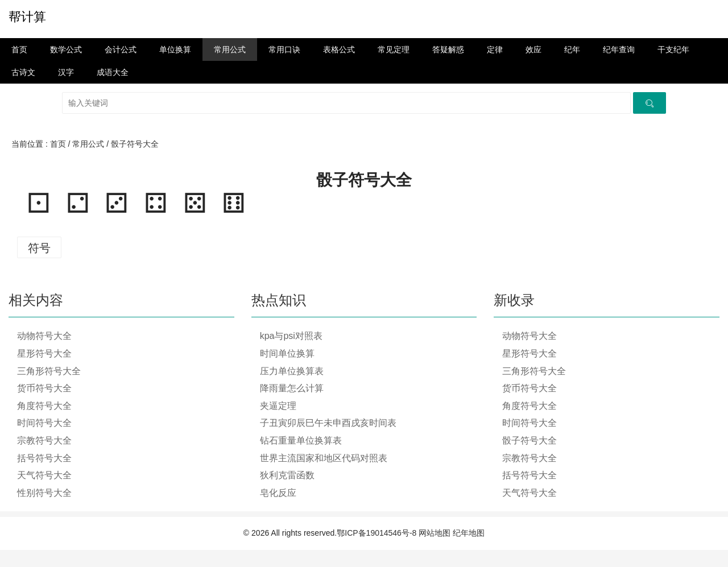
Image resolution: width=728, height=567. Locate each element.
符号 (39, 248)
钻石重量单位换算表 (301, 440)
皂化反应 (278, 493)
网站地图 (435, 533)
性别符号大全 (44, 493)
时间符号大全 (44, 423)
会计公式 (121, 49)
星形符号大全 (44, 353)
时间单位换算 (287, 353)
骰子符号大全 (135, 144)
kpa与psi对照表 (291, 336)
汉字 (66, 72)
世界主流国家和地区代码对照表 (324, 458)
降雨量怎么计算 (292, 388)
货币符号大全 (44, 388)
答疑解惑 (448, 49)
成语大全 (113, 72)
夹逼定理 (278, 406)
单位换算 (175, 49)
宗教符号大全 (44, 440)
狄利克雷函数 (287, 475)
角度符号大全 (44, 406)
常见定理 (394, 49)
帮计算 (27, 17)
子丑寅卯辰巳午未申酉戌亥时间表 (328, 423)
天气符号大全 (44, 475)
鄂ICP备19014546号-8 (377, 533)
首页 (19, 49)
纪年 (572, 49)
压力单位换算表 (292, 371)
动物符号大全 (44, 336)
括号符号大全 (44, 458)
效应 (533, 49)
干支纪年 (673, 49)
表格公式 (339, 49)
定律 (495, 49)
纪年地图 (469, 533)
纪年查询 (619, 49)
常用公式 (230, 49)
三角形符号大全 (49, 371)
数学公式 (66, 49)
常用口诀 (284, 49)
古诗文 (23, 72)
